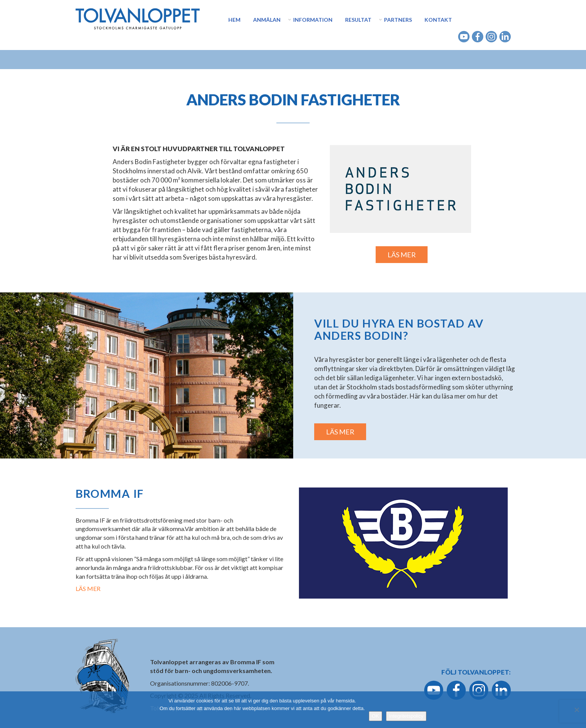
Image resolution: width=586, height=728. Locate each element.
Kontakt (438, 20)
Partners (398, 20)
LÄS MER (402, 255)
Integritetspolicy (406, 716)
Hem (234, 20)
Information (313, 20)
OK (375, 716)
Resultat (358, 20)
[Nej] (576, 710)
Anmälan (267, 20)
